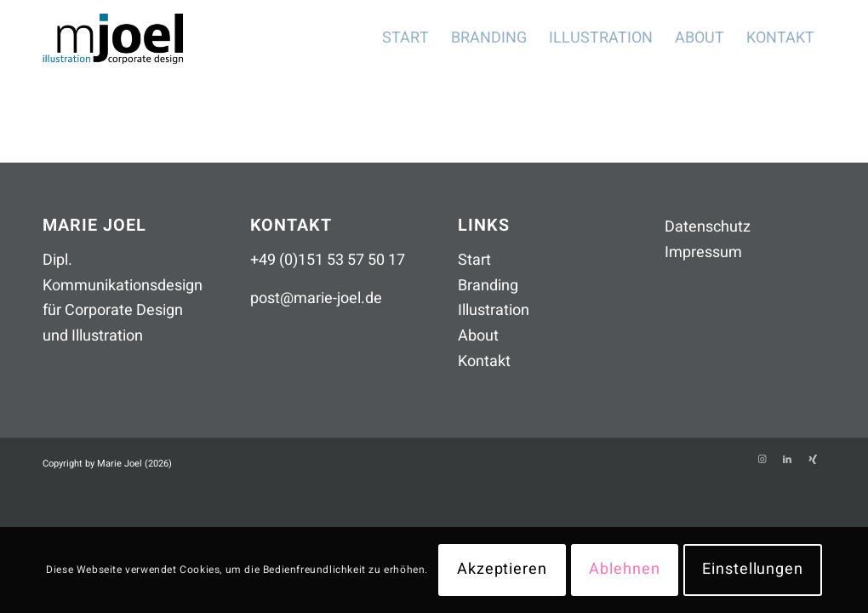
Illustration (494, 310)
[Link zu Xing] (813, 460)
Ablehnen (624, 569)
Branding (488, 286)
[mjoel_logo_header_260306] (126, 38)
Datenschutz (708, 227)
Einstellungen (753, 569)
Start (474, 260)
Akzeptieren (502, 569)
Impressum (703, 252)
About (478, 336)
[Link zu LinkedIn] (787, 460)
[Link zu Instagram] (762, 460)
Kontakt (484, 361)
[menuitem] (405, 38)
